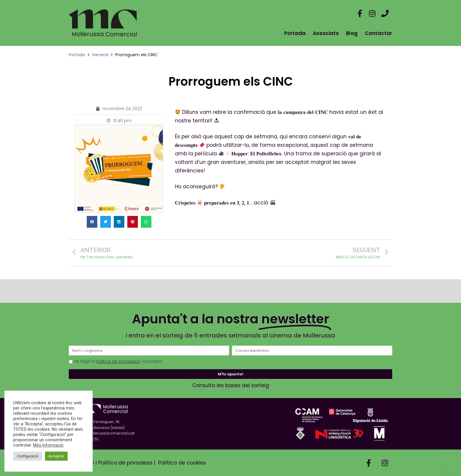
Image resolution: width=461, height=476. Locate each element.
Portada (295, 33)
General (100, 55)
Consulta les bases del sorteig (231, 385)
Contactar (379, 33)
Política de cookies (182, 463)
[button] (92, 222)
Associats (326, 33)
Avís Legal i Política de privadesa (111, 463)
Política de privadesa (118, 361)
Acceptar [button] (56, 456)
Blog (352, 33)
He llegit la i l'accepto (118, 361)
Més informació (48, 445)
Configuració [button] (28, 456)
